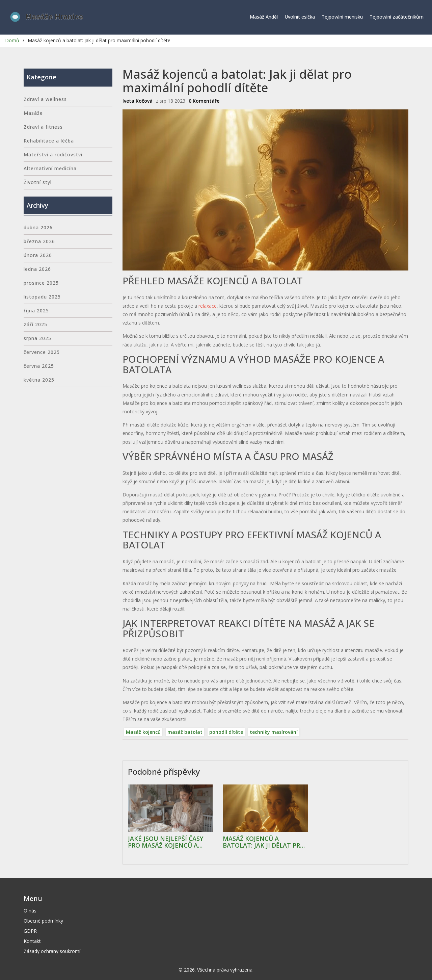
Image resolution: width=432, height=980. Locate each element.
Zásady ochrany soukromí (52, 951)
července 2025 (42, 352)
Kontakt (32, 941)
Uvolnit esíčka (300, 17)
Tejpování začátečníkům (397, 17)
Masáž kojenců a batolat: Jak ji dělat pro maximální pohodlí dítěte (264, 842)
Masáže (33, 113)
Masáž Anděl (264, 17)
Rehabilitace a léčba (49, 141)
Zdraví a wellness (45, 99)
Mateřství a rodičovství (53, 154)
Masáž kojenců (143, 732)
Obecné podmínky (43, 921)
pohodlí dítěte (226, 732)
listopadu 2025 (42, 297)
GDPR (30, 931)
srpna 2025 (37, 338)
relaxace (208, 306)
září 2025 (35, 324)
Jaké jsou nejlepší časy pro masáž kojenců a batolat (166, 842)
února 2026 (38, 255)
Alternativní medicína (50, 168)
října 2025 (36, 311)
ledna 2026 (37, 269)
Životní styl (38, 182)
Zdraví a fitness (43, 127)
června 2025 (39, 366)
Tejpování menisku (342, 17)
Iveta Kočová (138, 101)
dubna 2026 (38, 227)
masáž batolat (185, 732)
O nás (30, 911)
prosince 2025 (41, 283)
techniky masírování (274, 732)
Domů (12, 40)
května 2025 (39, 380)
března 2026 (39, 241)
